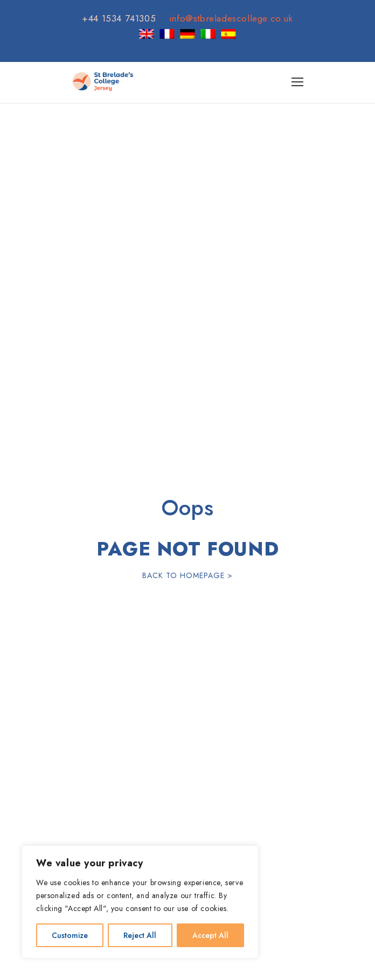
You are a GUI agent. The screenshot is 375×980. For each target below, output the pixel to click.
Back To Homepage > (188, 575)
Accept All (210, 935)
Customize (70, 935)
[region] (140, 902)
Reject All (140, 935)
